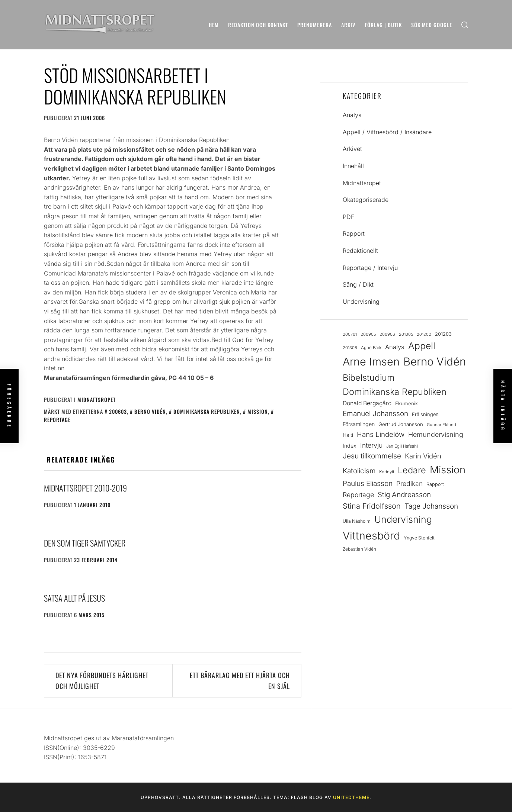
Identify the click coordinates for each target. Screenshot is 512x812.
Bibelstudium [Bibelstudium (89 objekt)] (369, 378)
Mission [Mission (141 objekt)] (448, 470)
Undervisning (361, 302)
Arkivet (352, 149)
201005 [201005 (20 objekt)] (406, 334)
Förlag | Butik (383, 25)
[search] (465, 25)
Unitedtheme (351, 797)
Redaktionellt (360, 251)
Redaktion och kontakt (258, 25)
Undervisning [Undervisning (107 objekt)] (403, 519)
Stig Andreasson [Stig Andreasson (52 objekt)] (404, 495)
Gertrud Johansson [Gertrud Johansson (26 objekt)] (401, 424)
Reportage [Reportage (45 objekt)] (358, 495)
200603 (118, 411)
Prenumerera (315, 25)
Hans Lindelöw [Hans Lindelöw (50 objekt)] (381, 434)
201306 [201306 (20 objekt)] (350, 348)
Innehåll (353, 166)
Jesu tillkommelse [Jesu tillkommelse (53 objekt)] (372, 456)
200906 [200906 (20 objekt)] (387, 334)
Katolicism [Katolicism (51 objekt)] (359, 471)
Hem (214, 25)
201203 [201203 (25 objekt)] (443, 334)
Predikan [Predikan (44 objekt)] (409, 484)
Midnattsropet (97, 399)
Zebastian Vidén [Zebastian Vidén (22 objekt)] (359, 549)
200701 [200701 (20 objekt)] (350, 334)
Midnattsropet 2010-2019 (85, 488)
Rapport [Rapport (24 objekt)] (435, 484)
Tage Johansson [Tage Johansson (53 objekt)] (431, 506)
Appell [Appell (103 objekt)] (422, 346)
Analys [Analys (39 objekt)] (395, 347)
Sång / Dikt (358, 284)
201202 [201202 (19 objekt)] (424, 334)
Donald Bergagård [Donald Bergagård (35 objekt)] (367, 403)
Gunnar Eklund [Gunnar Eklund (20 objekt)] (441, 425)
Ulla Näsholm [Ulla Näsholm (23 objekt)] (357, 521)
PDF (348, 217)
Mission (258, 411)
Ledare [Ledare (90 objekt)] (412, 470)
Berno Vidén (150, 411)
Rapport (354, 233)
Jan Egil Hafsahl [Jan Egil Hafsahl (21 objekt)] (402, 446)
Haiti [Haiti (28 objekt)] (348, 435)
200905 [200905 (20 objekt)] (368, 334)
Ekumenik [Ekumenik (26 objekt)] (407, 403)
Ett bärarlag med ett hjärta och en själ (240, 681)
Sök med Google (432, 25)
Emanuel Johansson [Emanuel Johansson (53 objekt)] (375, 414)
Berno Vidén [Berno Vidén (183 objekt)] (435, 362)
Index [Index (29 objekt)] (350, 446)
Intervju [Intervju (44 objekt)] (371, 445)
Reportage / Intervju (370, 268)
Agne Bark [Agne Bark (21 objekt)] (371, 348)
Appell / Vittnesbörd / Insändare (387, 132)
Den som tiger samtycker (85, 543)
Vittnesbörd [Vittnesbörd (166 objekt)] (371, 536)
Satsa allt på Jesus (74, 598)
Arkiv (348, 25)
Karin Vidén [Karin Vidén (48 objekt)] (423, 456)
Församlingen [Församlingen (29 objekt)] (359, 424)
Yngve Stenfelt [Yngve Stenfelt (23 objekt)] (419, 538)
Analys (352, 115)
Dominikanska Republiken (207, 411)
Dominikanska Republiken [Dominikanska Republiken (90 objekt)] (395, 392)
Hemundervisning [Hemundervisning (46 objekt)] (436, 434)
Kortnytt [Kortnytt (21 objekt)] (387, 472)
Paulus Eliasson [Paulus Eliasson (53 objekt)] (368, 484)
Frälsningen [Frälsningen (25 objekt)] (425, 414)
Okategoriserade (366, 200)
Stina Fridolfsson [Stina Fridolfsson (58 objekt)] (372, 506)
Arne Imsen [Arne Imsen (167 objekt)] (371, 362)
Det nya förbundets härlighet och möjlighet (102, 681)
